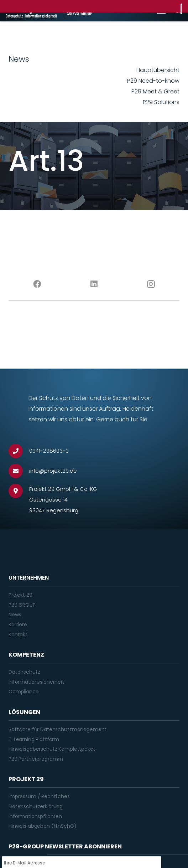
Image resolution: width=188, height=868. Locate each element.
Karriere (18, 625)
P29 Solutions (161, 102)
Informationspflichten (35, 816)
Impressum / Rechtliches (39, 796)
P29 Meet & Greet (155, 91)
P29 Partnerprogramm (36, 759)
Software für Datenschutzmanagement (58, 729)
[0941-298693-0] (19, 451)
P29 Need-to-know (153, 81)
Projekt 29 (20, 595)
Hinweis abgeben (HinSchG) (43, 826)
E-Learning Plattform (34, 739)
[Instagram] (151, 284)
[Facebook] (37, 284)
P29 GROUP (22, 605)
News (15, 615)
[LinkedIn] (94, 284)
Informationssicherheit (36, 682)
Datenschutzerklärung (36, 806)
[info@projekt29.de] (19, 471)
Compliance (24, 692)
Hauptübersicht (158, 70)
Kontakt (18, 635)
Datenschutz (24, 672)
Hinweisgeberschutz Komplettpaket (52, 749)
